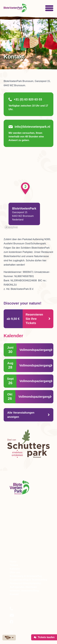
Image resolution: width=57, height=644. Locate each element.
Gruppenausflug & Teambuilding (28, 580)
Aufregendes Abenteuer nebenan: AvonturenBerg (24, 589)
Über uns (15, 572)
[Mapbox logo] (11, 227)
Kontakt (14, 594)
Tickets (14, 565)
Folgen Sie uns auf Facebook (24, 624)
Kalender (15, 569)
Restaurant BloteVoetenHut (25, 583)
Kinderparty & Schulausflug (26, 576)
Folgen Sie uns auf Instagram (24, 635)
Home (13, 562)
